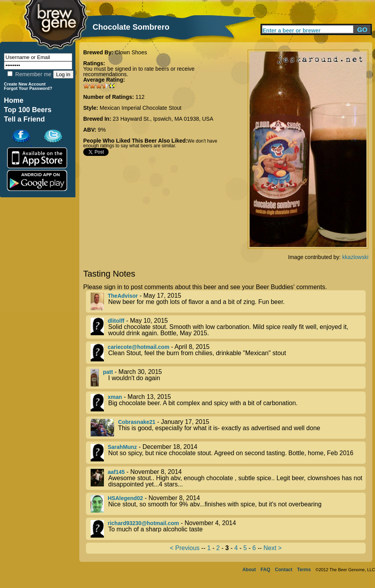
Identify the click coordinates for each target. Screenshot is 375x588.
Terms (304, 570)
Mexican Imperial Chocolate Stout (140, 108)
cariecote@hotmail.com (139, 347)
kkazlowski (355, 257)
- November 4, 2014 (228, 529)
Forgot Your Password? (28, 88)
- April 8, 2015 (228, 353)
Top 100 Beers (28, 110)
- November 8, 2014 (228, 478)
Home (14, 100)
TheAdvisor (123, 296)
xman (115, 397)
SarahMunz (122, 447)
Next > (272, 548)
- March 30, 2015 (228, 378)
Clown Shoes (131, 52)
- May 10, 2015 (228, 327)
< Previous (185, 548)
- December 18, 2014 (228, 453)
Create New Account (25, 84)
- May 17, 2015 (228, 301)
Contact (284, 570)
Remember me (29, 74)
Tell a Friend (24, 119)
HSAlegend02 (125, 498)
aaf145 (116, 472)
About (249, 570)
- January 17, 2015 (228, 428)
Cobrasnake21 (137, 422)
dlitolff (116, 321)
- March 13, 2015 (228, 403)
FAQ (265, 570)
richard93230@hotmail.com (144, 523)
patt (108, 372)
